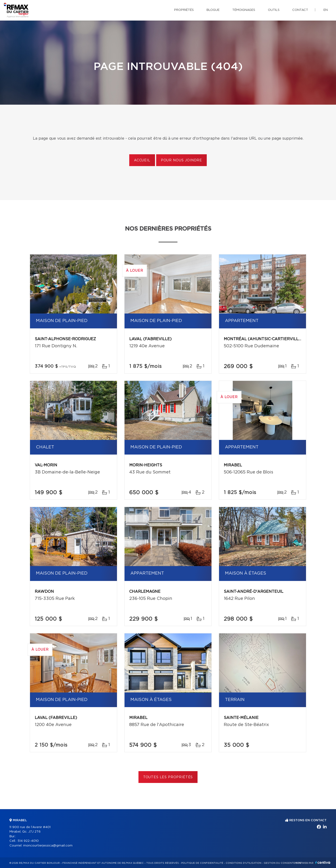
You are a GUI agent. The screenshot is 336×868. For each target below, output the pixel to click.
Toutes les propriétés (168, 777)
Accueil (142, 160)
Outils (274, 10)
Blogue (213, 10)
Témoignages (244, 10)
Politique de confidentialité (202, 863)
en (326, 10)
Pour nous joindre (181, 160)
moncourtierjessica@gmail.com (48, 846)
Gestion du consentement (283, 863)
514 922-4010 (28, 841)
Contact (300, 10)
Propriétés (184, 10)
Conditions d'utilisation (243, 863)
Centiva (323, 862)
